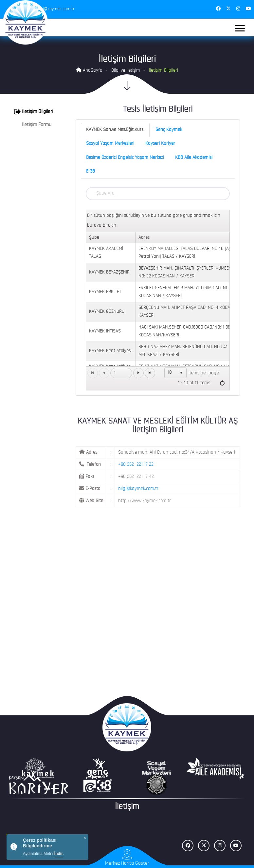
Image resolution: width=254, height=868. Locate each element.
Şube (94, 238)
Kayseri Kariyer (160, 144)
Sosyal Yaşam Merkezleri (110, 144)
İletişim (127, 807)
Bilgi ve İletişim (126, 71)
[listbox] (175, 373)
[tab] (35, 112)
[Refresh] (222, 383)
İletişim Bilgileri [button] (34, 112)
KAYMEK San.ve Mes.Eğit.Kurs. (115, 130)
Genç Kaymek (169, 130)
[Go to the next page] (138, 373)
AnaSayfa (89, 70)
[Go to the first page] (93, 373)
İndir (59, 854)
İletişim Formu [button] (33, 125)
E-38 (91, 171)
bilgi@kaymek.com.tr (138, 489)
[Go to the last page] (150, 373)
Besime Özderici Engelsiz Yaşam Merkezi (125, 158)
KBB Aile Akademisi (194, 158)
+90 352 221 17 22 (136, 465)
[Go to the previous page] (104, 373)
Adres (144, 238)
